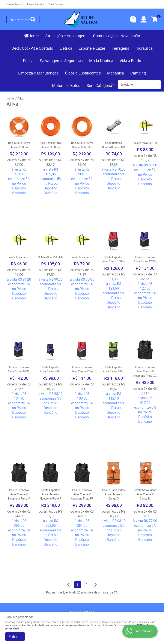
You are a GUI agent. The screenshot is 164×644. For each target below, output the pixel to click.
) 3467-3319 (97, 551)
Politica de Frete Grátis (62, 578)
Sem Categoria (99, 85)
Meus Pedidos (36, 4)
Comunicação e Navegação (117, 36)
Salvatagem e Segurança (61, 61)
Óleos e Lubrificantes (83, 73)
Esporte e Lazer (92, 48)
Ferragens (120, 48)
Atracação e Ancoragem (66, 36)
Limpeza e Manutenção (38, 73)
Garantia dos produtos (62, 570)
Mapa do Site (16, 560)
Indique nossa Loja (20, 573)
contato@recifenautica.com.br (107, 581)
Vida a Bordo (130, 61)
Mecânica (116, 73)
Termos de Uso (57, 561)
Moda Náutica (101, 61)
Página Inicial (16, 551)
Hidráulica (144, 48)
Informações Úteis (58, 547)
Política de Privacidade (62, 582)
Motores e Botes (66, 85)
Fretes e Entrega (58, 565)
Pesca (28, 61)
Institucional (18, 544)
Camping (138, 73)
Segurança (53, 574)
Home (34, 36)
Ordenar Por (108, 84)
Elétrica (66, 48)
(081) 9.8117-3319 (98, 558)
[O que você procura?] (33, 19)
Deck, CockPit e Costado (32, 48)
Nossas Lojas (16, 568)
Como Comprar (57, 557)
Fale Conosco (57, 4)
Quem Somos (15, 4)
